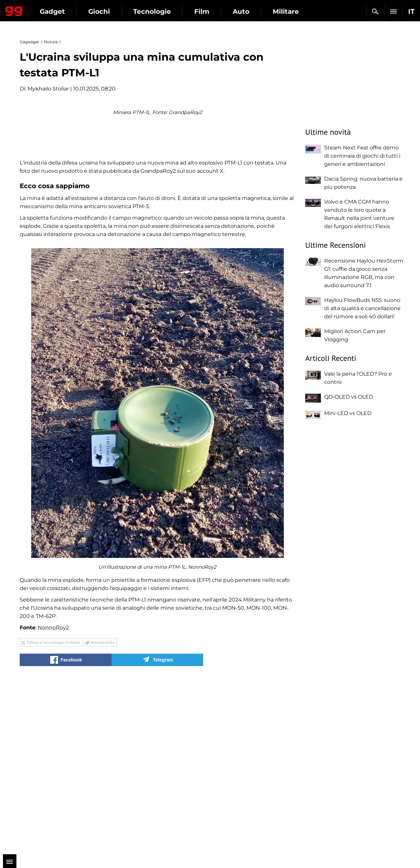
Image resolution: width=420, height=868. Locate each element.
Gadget (113, 11)
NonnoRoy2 (53, 799)
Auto (301, 11)
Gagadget (44, 9)
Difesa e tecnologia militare (53, 814)
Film (262, 11)
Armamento (103, 814)
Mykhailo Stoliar (48, 89)
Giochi (159, 11)
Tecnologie (212, 11)
